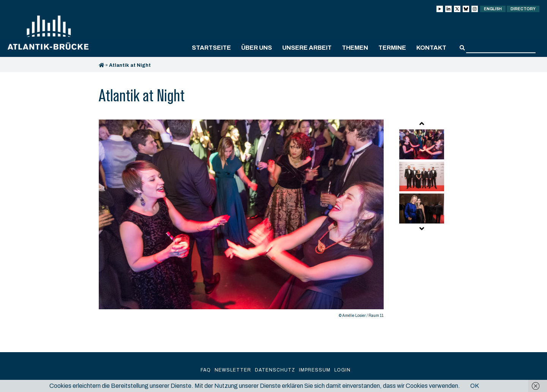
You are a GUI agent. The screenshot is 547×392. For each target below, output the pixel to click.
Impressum (315, 370)
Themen (355, 48)
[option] (241, 221)
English (493, 9)
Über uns (257, 48)
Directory (523, 9)
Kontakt (431, 48)
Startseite (211, 48)
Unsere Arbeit (307, 48)
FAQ (206, 370)
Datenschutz (275, 370)
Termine (392, 48)
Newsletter (233, 370)
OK (475, 386)
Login (342, 370)
